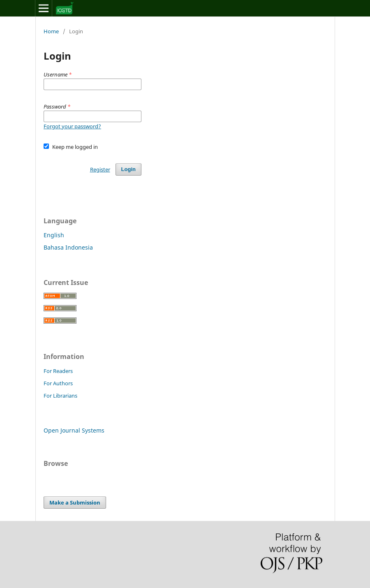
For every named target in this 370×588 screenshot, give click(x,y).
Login (128, 169)
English (54, 235)
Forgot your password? (72, 126)
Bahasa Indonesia (68, 247)
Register (100, 169)
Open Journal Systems (74, 430)
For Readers (58, 371)
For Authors (58, 383)
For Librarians (60, 396)
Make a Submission (75, 502)
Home (51, 31)
